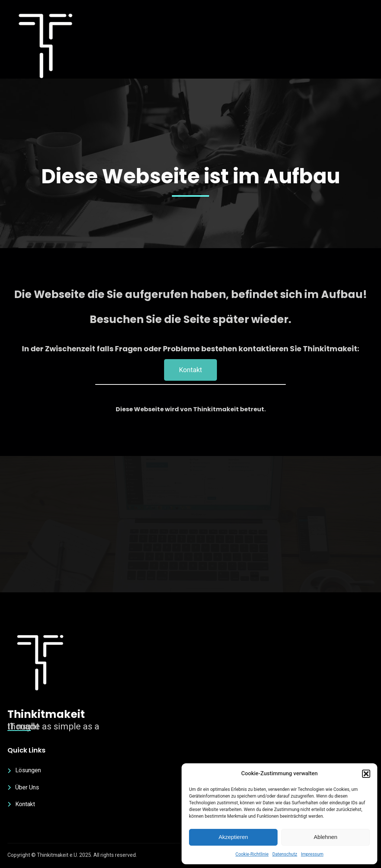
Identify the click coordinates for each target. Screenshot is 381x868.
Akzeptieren (233, 837)
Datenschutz (285, 854)
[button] (366, 774)
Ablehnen (325, 837)
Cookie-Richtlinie (252, 854)
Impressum (312, 854)
